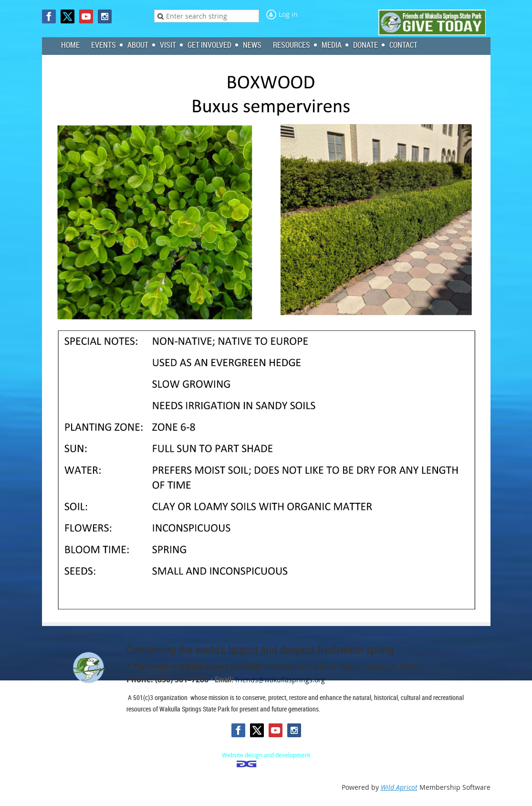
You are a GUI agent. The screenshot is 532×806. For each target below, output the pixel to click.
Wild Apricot (399, 787)
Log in (288, 14)
